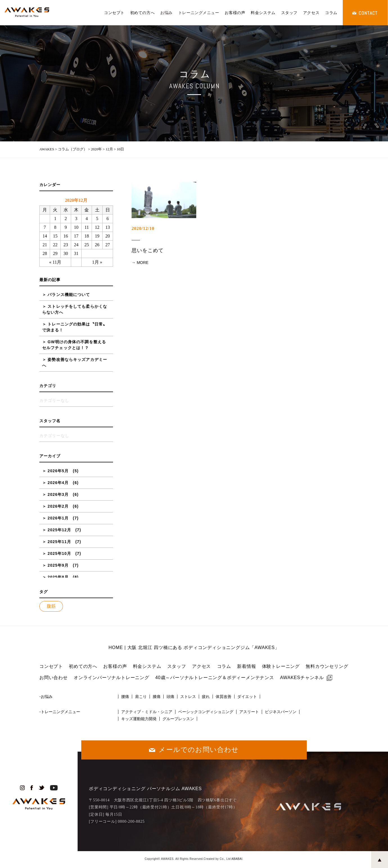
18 (87, 236)
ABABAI (237, 859)
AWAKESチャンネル (302, 678)
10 (76, 227)
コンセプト (114, 13)
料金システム (263, 13)
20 (108, 236)
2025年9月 (58, 565)
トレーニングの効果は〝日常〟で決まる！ (75, 327)
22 (55, 245)
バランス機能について (69, 295)
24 (76, 245)
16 (66, 236)
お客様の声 (235, 13)
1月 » (97, 262)
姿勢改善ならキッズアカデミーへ (75, 362)
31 (76, 253)
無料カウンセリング (327, 666)
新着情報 (246, 666)
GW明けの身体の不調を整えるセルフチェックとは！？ (74, 345)
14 (45, 236)
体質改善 (224, 697)
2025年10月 (59, 553)
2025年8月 (58, 577)
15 (55, 236)
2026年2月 (58, 506)
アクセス (311, 13)
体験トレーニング (281, 666)
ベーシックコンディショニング (206, 712)
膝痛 (157, 697)
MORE (143, 263)
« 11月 (55, 262)
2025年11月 (59, 542)
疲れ (206, 697)
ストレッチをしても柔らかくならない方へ (75, 309)
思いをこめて (147, 250)
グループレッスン (178, 719)
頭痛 (170, 697)
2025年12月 (59, 530)
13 (108, 227)
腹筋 (51, 606)
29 (55, 253)
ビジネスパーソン (281, 712)
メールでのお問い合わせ (199, 750)
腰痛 (125, 697)
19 (97, 236)
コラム (331, 13)
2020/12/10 (143, 228)
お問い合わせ (54, 678)
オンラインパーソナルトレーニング (111, 678)
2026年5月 (58, 471)
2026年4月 (58, 483)
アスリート (249, 712)
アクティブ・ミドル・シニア (147, 712)
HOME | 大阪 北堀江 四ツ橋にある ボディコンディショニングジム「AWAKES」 (194, 647)
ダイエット (247, 697)
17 (76, 236)
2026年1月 (58, 518)
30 (66, 253)
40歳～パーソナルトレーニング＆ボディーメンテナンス (215, 678)
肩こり (141, 697)
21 (45, 245)
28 (45, 253)
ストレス (188, 697)
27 (108, 245)
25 (87, 245)
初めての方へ (142, 13)
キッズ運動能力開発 (139, 719)
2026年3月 (58, 494)
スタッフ (289, 13)
